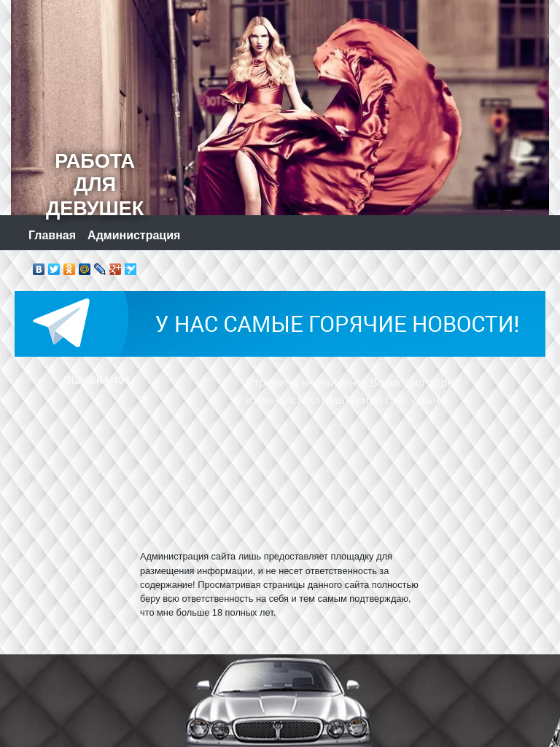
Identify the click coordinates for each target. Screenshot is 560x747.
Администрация (134, 235)
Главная (52, 235)
